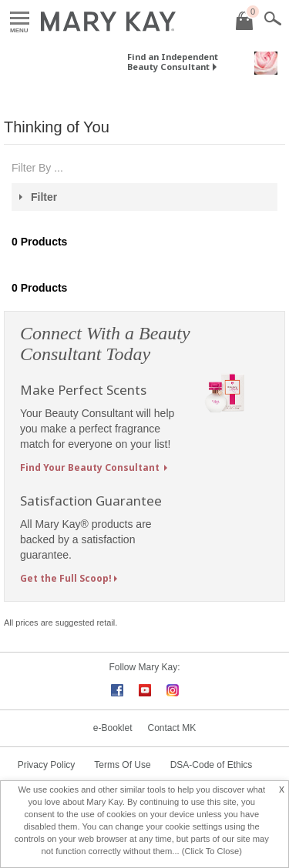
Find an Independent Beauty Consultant (173, 62)
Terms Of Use (122, 765)
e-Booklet (113, 728)
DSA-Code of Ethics (212, 765)
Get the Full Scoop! (66, 578)
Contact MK (172, 728)
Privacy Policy (47, 765)
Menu (20, 19)
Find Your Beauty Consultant (91, 467)
